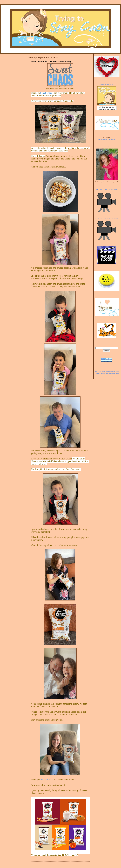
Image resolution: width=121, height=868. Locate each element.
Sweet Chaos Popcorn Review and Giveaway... (52, 61)
